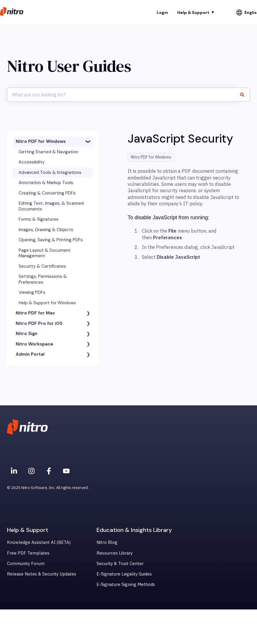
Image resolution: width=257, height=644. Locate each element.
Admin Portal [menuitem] (30, 354)
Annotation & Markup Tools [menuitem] (46, 183)
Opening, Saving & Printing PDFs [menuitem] (51, 240)
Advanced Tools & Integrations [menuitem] (50, 172)
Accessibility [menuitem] (32, 162)
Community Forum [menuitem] (26, 563)
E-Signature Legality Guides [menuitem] (124, 574)
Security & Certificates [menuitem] (42, 266)
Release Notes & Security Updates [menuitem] (42, 574)
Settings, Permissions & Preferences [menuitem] (43, 279)
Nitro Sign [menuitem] (27, 334)
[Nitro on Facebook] (49, 471)
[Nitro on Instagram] (31, 471)
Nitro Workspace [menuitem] (34, 344)
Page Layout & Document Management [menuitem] (45, 253)
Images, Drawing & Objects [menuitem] (46, 230)
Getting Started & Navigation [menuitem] (48, 152)
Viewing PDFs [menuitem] (32, 292)
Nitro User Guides (69, 66)
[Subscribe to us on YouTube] (66, 471)
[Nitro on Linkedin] (14, 471)
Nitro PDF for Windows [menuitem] (41, 141)
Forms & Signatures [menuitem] (39, 219)
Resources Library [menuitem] (115, 553)
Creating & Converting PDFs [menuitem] (47, 193)
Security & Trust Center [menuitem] (120, 563)
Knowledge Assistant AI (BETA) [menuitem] (39, 542)
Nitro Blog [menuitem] (107, 542)
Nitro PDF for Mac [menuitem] (35, 313)
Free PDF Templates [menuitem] (28, 553)
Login (162, 12)
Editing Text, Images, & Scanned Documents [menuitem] (51, 206)
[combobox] (123, 95)
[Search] (244, 95)
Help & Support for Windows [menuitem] (47, 303)
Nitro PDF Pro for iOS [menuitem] (39, 323)
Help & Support (193, 12)
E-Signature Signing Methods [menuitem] (126, 584)
